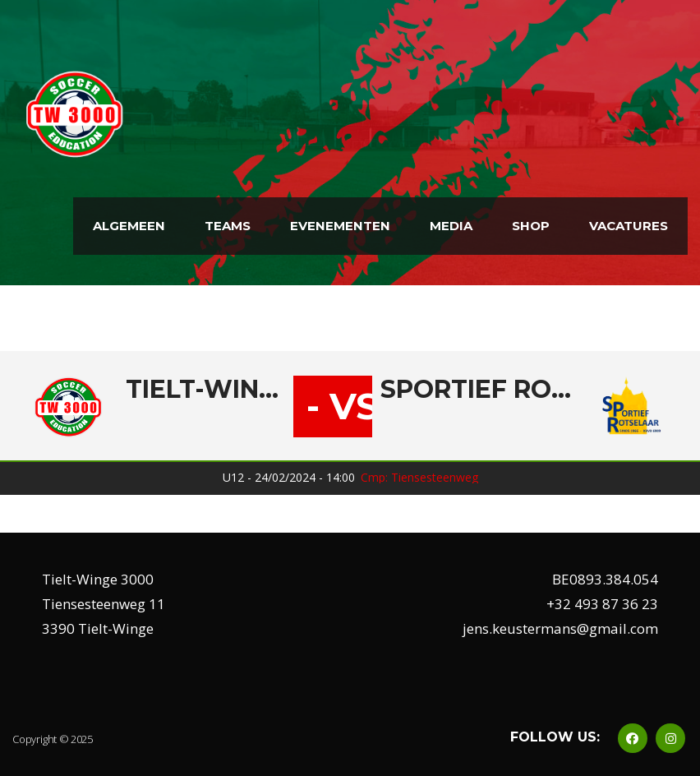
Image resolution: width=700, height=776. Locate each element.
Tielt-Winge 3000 (205, 390)
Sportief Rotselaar (477, 390)
